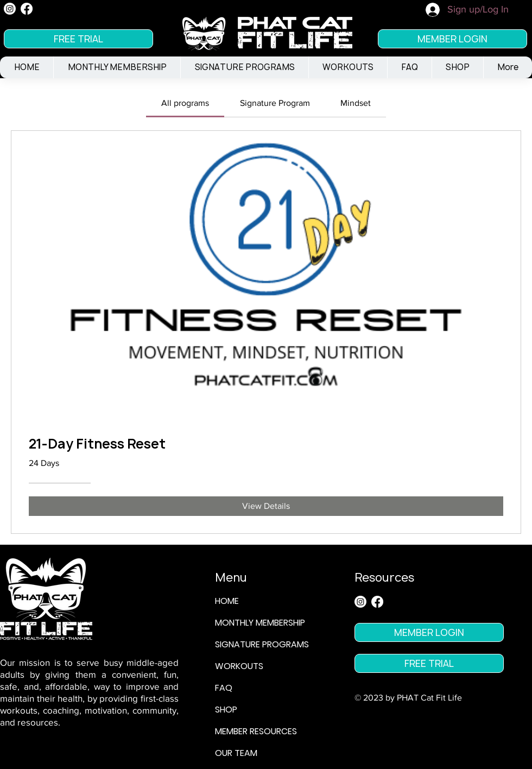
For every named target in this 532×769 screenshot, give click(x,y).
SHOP (226, 710)
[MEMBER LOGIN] (452, 39)
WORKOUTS (239, 666)
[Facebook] (27, 9)
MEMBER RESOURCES (256, 731)
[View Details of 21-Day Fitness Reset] (266, 506)
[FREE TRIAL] (78, 39)
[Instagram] (10, 9)
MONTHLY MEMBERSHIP (260, 623)
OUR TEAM (236, 753)
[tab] (185, 103)
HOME (227, 601)
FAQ (224, 688)
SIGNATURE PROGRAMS (262, 644)
